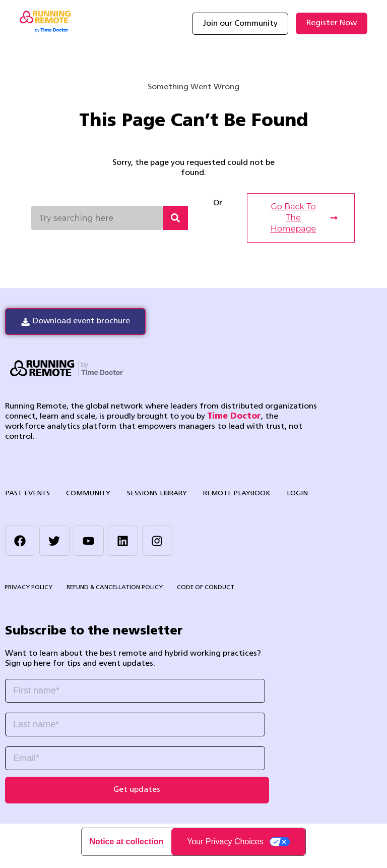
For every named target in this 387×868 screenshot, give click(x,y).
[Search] (175, 218)
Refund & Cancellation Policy (113, 590)
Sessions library (149, 494)
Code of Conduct (203, 590)
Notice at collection (127, 850)
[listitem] (137, 661)
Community (84, 494)
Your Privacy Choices (225, 850)
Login (283, 494)
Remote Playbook (226, 494)
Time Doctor (234, 417)
